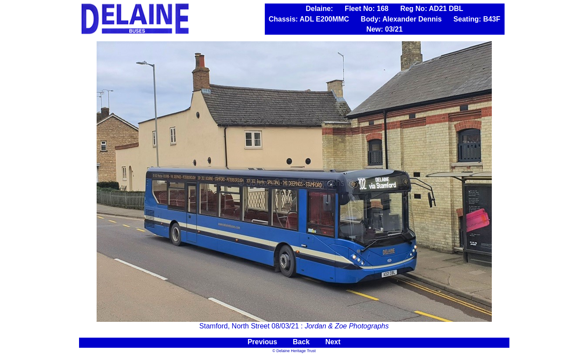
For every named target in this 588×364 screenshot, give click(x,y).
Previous (263, 342)
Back (301, 342)
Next (333, 342)
